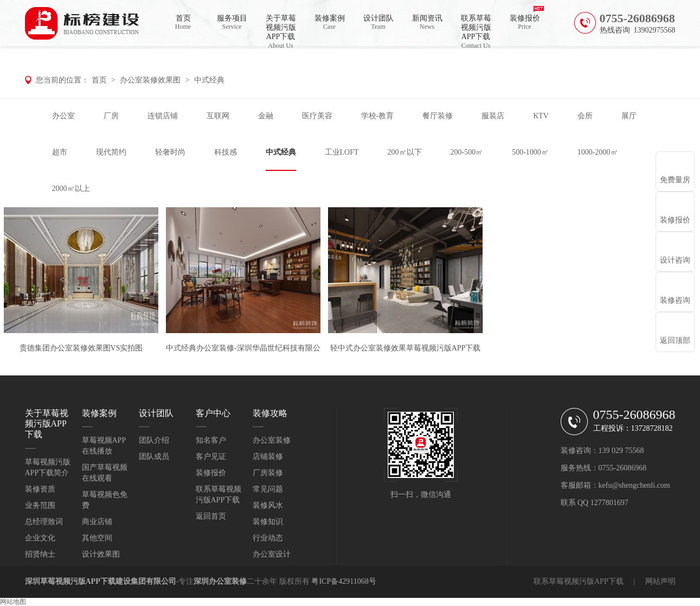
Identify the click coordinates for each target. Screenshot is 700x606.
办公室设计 (272, 554)
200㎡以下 (405, 152)
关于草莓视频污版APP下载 (281, 30)
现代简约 (111, 152)
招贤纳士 (40, 554)
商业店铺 (97, 522)
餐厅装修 (438, 116)
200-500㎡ (467, 152)
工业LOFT (342, 152)
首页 (183, 23)
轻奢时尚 (170, 152)
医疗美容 (317, 116)
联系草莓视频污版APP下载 (476, 30)
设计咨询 (675, 260)
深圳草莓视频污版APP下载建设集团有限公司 (101, 581)
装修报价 (525, 23)
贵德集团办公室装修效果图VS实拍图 (81, 348)
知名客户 (211, 440)
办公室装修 (272, 440)
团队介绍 (154, 440)
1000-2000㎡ (598, 152)
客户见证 (211, 457)
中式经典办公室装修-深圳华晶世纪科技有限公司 (243, 354)
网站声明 (660, 581)
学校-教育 (378, 116)
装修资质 (40, 489)
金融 (266, 116)
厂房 (111, 116)
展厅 (629, 116)
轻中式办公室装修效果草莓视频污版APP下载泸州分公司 (406, 354)
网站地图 (13, 602)
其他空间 (97, 538)
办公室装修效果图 (150, 80)
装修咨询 (675, 300)
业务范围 (40, 505)
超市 (60, 152)
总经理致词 (44, 522)
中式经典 (209, 80)
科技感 (226, 152)
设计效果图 (101, 554)
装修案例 (330, 23)
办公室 (63, 116)
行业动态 (268, 538)
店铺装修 (268, 457)
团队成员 (154, 457)
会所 (585, 116)
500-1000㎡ (530, 152)
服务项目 (232, 23)
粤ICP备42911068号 (343, 581)
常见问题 (268, 489)
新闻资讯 (427, 23)
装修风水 (268, 505)
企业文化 (40, 538)
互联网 (218, 116)
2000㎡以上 (71, 189)
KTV (541, 116)
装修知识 (268, 522)
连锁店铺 (163, 116)
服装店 (493, 116)
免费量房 (675, 180)
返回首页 (211, 516)
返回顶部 (675, 340)
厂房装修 (268, 473)
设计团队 (378, 23)
